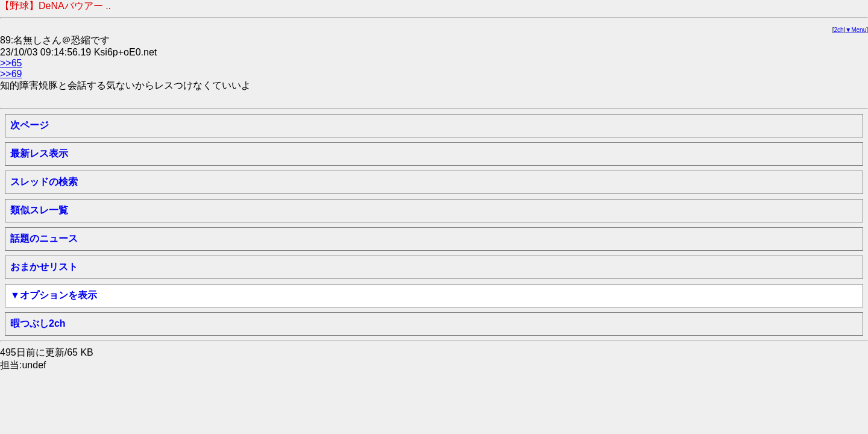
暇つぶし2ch (38, 323)
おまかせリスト (44, 267)
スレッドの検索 (44, 182)
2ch (839, 30)
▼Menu (856, 30)
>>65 (11, 63)
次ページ (30, 125)
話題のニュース (44, 238)
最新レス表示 (39, 153)
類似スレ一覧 (39, 210)
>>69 (11, 74)
